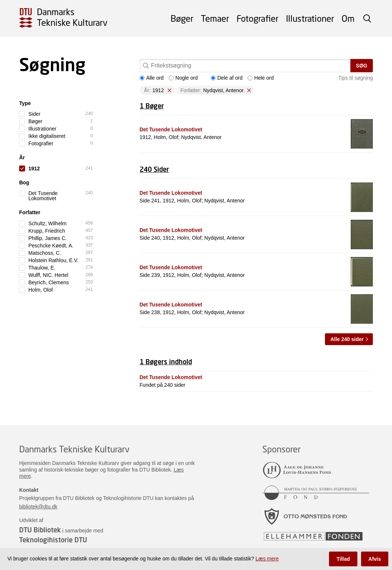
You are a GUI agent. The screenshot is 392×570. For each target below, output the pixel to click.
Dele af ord (227, 78)
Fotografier (258, 18)
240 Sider (154, 169)
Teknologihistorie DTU (53, 540)
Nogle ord (183, 78)
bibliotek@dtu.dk (38, 507)
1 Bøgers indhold (166, 362)
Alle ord (152, 78)
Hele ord (261, 78)
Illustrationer (310, 18)
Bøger (182, 18)
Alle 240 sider (347, 339)
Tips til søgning (356, 78)
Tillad (343, 559)
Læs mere (267, 559)
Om (348, 18)
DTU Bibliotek (40, 530)
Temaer (215, 18)
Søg (362, 66)
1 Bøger (152, 106)
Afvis (375, 559)
